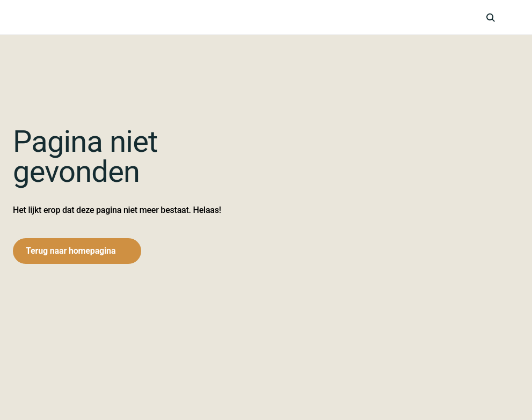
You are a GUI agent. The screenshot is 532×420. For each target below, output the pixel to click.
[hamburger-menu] (514, 17)
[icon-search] (491, 17)
